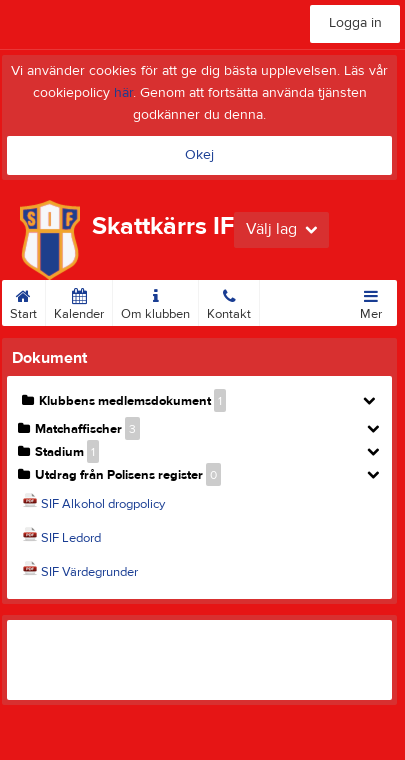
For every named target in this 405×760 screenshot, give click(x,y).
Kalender (79, 301)
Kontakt (229, 301)
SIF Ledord (71, 538)
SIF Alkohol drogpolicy (103, 504)
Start (23, 301)
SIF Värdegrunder (89, 572)
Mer (371, 301)
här (123, 93)
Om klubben (155, 301)
